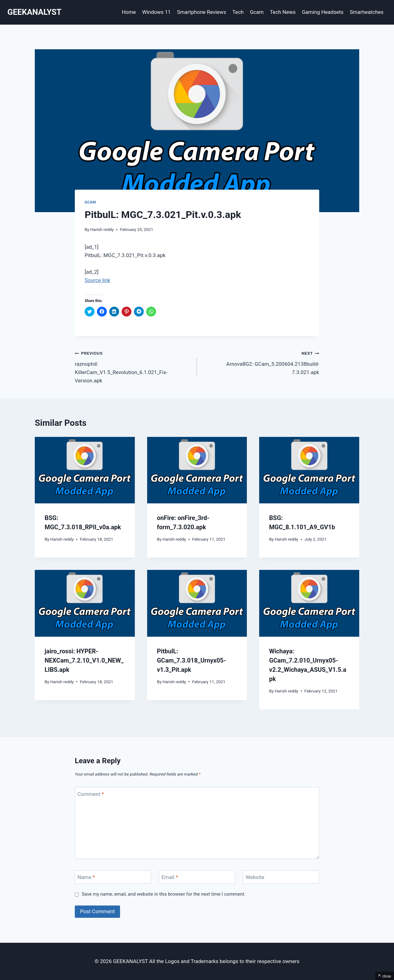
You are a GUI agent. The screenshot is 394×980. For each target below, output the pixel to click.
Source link (97, 280)
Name (86, 877)
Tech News (283, 12)
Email (170, 877)
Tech (238, 12)
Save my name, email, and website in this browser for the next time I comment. (163, 894)
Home (129, 12)
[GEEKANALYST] (34, 12)
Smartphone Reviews (202, 12)
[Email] (197, 877)
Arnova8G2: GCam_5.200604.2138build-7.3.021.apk (261, 362)
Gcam (257, 12)
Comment (91, 794)
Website (255, 877)
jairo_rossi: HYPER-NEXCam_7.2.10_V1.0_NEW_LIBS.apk (84, 660)
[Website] (281, 877)
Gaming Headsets (323, 12)
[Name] (113, 877)
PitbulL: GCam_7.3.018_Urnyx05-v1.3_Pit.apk (191, 660)
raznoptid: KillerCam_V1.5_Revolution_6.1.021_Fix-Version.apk (133, 366)
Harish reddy (102, 229)
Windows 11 (157, 12)
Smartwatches (367, 12)
